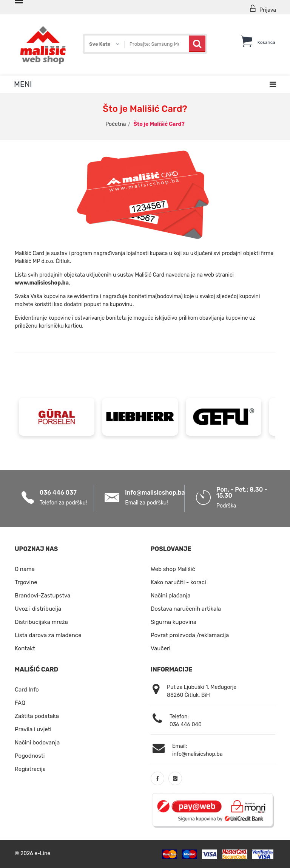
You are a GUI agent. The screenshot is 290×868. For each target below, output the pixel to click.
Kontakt (25, 648)
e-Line (42, 853)
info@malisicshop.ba (155, 493)
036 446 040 (186, 725)
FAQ (20, 703)
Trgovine (26, 582)
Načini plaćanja (171, 596)
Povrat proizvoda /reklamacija (190, 635)
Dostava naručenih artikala (186, 609)
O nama (25, 569)
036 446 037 (58, 493)
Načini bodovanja (37, 743)
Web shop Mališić (173, 569)
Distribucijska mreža (41, 622)
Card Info (27, 690)
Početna (116, 124)
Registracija (30, 769)
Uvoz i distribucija (38, 609)
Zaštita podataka (37, 716)
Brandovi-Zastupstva (42, 596)
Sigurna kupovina (174, 622)
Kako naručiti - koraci (178, 582)
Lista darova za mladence (48, 635)
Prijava (262, 9)
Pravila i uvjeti (33, 729)
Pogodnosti (30, 756)
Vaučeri (160, 648)
